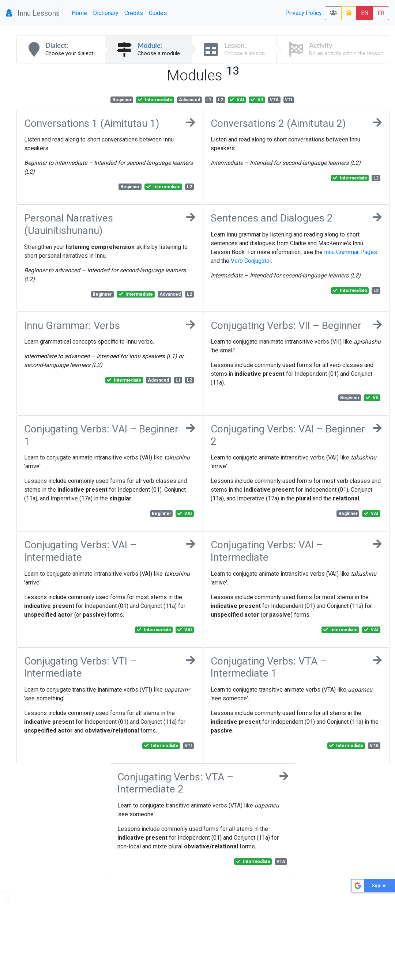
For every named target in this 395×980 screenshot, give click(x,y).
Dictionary (106, 13)
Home (79, 13)
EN (365, 13)
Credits (134, 13)
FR (381, 13)
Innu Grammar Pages (351, 252)
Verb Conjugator (251, 261)
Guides (158, 13)
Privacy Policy (304, 13)
